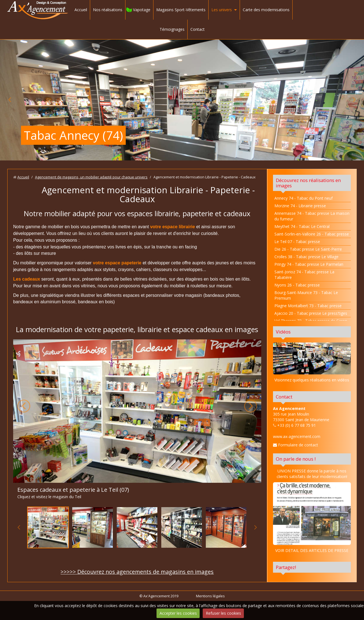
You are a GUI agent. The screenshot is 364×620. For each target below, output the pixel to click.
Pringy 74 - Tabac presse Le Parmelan (309, 264)
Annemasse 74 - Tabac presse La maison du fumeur (312, 216)
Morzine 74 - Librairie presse (300, 206)
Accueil (81, 10)
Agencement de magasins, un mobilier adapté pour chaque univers (91, 177)
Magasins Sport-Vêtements (181, 10)
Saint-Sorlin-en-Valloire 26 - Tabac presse (312, 234)
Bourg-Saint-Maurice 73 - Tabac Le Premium (306, 295)
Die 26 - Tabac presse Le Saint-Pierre (308, 249)
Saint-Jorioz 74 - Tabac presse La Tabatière (304, 275)
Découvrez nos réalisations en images (308, 183)
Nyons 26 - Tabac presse (297, 285)
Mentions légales (210, 596)
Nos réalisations (108, 10)
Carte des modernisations (266, 10)
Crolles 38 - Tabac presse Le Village (306, 257)
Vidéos (283, 332)
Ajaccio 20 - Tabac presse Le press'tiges (311, 313)
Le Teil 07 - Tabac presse (297, 242)
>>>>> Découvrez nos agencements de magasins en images (137, 572)
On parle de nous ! (296, 459)
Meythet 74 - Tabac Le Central (302, 226)
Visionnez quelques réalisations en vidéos (312, 380)
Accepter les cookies (178, 613)
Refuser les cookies (223, 613)
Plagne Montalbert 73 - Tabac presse (308, 306)
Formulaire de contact (296, 445)
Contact (198, 29)
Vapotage (142, 10)
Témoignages (172, 29)
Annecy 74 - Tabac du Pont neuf (304, 198)
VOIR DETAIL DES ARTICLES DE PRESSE (312, 550)
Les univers (222, 10)
